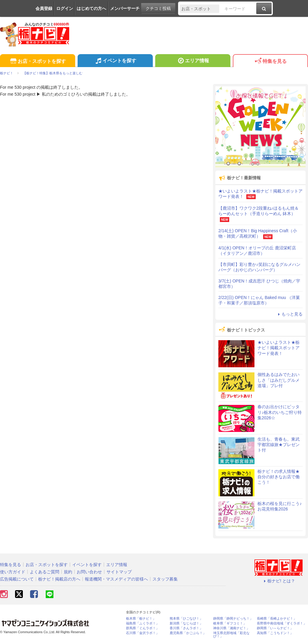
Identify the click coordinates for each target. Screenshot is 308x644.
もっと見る (289, 314)
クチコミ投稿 (158, 8)
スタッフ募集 (165, 579)
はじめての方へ (91, 8)
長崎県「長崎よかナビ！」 (277, 619)
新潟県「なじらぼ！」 (186, 623)
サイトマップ (119, 572)
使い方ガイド (13, 572)
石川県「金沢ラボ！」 (143, 633)
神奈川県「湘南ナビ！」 (231, 628)
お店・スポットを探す (37, 62)
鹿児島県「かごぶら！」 (188, 633)
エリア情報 (193, 61)
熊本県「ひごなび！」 (186, 619)
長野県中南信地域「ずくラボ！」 (282, 623)
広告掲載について (17, 579)
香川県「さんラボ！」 (186, 628)
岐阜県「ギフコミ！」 (230, 623)
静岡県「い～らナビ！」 (275, 628)
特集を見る (270, 62)
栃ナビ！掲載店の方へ (59, 579)
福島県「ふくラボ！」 (143, 623)
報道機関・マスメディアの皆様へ (116, 579)
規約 (68, 572)
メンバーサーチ (125, 8)
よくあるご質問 (45, 572)
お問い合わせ (89, 572)
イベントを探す (115, 61)
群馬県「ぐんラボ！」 (143, 628)
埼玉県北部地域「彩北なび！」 (231, 635)
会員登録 (44, 8)
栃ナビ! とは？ (279, 581)
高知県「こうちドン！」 (275, 633)
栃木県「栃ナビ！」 (141, 619)
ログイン (65, 8)
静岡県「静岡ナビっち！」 (233, 619)
